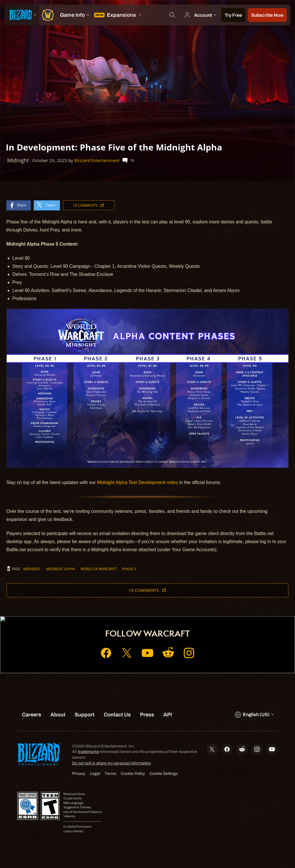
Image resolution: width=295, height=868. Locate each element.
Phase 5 (129, 569)
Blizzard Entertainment (97, 160)
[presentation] (22, 15)
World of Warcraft (99, 569)
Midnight (32, 569)
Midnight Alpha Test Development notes (138, 482)
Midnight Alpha (61, 569)
